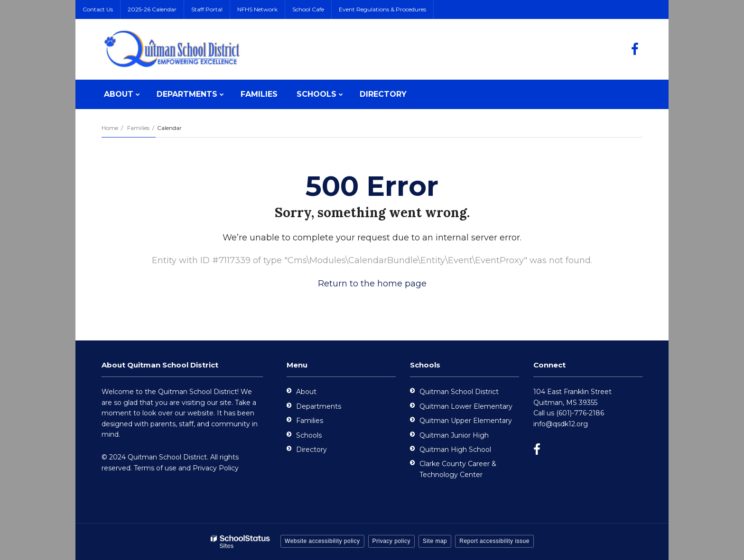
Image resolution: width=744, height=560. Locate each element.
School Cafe (308, 9)
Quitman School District (459, 392)
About (306, 392)
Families (138, 128)
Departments (319, 406)
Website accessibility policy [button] (322, 541)
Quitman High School (455, 450)
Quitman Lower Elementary (466, 406)
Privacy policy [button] (391, 541)
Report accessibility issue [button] (494, 541)
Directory (312, 450)
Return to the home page (372, 284)
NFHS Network (257, 9)
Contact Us (98, 9)
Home (110, 128)
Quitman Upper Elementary (466, 421)
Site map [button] (435, 541)
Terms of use (155, 468)
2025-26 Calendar (152, 9)
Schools (309, 435)
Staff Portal (207, 9)
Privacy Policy (216, 468)
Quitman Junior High (454, 435)
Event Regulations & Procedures (382, 9)
